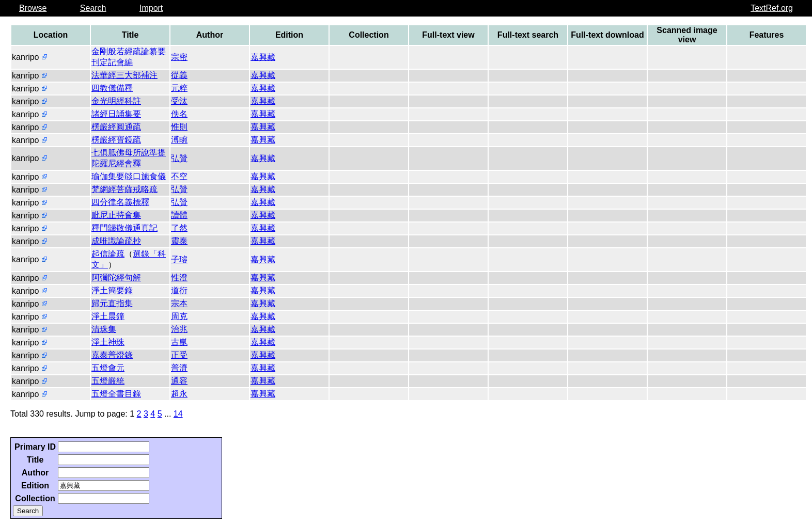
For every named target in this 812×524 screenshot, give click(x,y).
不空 (179, 176)
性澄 (179, 277)
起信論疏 (108, 254)
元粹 (179, 88)
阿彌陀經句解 (116, 277)
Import (151, 8)
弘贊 (179, 158)
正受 (179, 355)
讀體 (179, 215)
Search (93, 8)
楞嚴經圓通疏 (116, 127)
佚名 (179, 114)
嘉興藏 (263, 57)
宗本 (179, 303)
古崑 (179, 342)
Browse (33, 8)
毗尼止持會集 (116, 215)
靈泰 (179, 241)
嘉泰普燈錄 (112, 355)
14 (178, 414)
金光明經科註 (116, 101)
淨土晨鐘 (108, 316)
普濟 (179, 368)
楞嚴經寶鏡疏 (116, 140)
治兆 (179, 329)
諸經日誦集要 (116, 114)
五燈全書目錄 (116, 394)
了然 (179, 228)
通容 (179, 381)
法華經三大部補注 (124, 75)
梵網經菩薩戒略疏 (124, 189)
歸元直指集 (112, 303)
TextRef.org (772, 8)
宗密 (179, 57)
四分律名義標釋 (120, 202)
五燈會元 (108, 368)
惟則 (179, 127)
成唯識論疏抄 (116, 241)
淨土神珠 (108, 342)
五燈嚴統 (108, 381)
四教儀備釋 (112, 88)
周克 (179, 316)
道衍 (179, 290)
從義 (179, 75)
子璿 (179, 259)
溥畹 (179, 140)
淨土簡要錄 (112, 290)
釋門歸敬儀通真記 (124, 228)
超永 (179, 394)
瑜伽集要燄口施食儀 (129, 176)
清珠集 (104, 329)
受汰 (179, 101)
